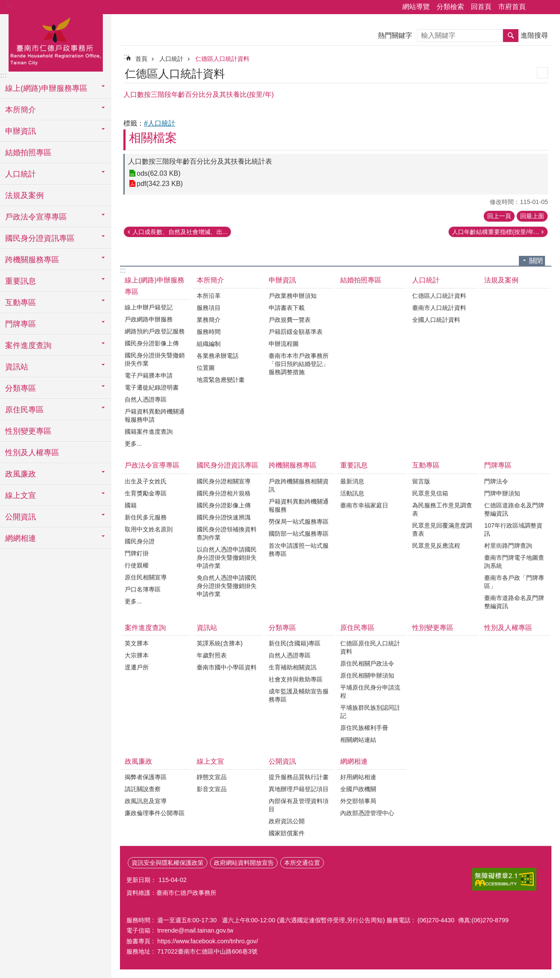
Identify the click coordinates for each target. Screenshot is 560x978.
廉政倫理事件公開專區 (155, 813)
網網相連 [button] (21, 538)
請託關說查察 (143, 789)
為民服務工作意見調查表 (442, 509)
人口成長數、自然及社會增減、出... (180, 232)
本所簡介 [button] (21, 110)
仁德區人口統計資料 (222, 59)
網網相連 (354, 761)
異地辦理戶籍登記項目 (299, 789)
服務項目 (209, 308)
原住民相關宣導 (146, 577)
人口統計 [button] (21, 174)
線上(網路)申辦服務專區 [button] (46, 88)
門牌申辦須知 (502, 493)
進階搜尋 (534, 35)
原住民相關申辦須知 (367, 675)
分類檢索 (450, 7)
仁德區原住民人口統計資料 (370, 647)
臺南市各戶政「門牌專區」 (514, 582)
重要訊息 (354, 465)
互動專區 (426, 465)
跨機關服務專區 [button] (32, 260)
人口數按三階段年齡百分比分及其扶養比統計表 (200, 161)
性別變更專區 (28, 431)
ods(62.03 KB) (159, 173)
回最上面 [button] (532, 216)
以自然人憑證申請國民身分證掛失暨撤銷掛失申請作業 (227, 558)
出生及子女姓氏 (146, 481)
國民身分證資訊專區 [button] (40, 238)
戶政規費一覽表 (290, 320)
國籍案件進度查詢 (149, 432)
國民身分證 (140, 541)
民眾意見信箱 (430, 493)
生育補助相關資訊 (293, 667)
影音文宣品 (212, 789)
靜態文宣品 (212, 777)
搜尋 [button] (511, 36)
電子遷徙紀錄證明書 (152, 387)
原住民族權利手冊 (364, 728)
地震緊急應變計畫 (221, 380)
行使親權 (137, 565)
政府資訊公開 (287, 821)
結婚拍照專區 (28, 153)
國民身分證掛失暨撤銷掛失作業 (155, 359)
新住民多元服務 (146, 517)
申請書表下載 (287, 308)
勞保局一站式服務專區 (299, 522)
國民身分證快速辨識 (224, 517)
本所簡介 (210, 280)
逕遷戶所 (137, 667)
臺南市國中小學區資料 (227, 667)
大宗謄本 (137, 655)
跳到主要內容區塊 (4, 4)
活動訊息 (352, 493)
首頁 (141, 59)
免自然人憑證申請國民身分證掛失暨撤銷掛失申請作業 (227, 586)
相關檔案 (153, 138)
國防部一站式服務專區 (299, 534)
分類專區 (282, 628)
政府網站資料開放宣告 (244, 863)
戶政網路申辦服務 (149, 319)
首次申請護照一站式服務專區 (299, 550)
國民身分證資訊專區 (228, 465)
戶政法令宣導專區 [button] (36, 217)
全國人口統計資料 (436, 320)
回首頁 (481, 7)
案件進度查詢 (145, 628)
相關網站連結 (358, 740)
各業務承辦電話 (218, 356)
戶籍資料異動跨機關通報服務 (299, 505)
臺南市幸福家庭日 (364, 505)
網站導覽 (416, 7)
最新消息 (352, 481)
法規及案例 (24, 195)
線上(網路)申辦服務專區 (154, 286)
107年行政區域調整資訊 (513, 529)
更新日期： (141, 880)
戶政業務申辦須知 (293, 296)
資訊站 (207, 628)
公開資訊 (282, 761)
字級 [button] (548, 7)
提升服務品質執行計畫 (299, 777)
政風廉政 (138, 761)
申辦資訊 (282, 280)
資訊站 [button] (17, 367)
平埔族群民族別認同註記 (370, 712)
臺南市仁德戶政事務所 (56, 42)
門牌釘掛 (137, 553)
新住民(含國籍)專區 (295, 643)
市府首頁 (512, 7)
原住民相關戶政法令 (367, 663)
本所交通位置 (302, 863)
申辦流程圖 (284, 344)
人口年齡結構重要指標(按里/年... (496, 232)
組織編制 (209, 344)
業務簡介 (209, 320)
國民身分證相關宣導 (224, 481)
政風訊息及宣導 (146, 801)
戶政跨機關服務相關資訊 (299, 485)
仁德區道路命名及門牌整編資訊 (514, 509)
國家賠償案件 (287, 833)
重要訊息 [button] (21, 281)
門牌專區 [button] (21, 324)
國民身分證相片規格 (224, 493)
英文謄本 (137, 643)
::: (9, 5)
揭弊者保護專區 (146, 777)
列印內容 (542, 73)
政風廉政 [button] (21, 474)
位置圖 (206, 368)
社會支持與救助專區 (296, 679)
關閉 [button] (536, 261)
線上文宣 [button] (21, 495)
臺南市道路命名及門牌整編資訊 (514, 602)
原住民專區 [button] (24, 410)
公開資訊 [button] (21, 517)
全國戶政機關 (358, 789)
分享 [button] (536, 7)
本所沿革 (209, 296)
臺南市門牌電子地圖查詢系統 (514, 562)
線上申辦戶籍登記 (149, 307)
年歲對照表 (212, 655)
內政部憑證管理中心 (367, 813)
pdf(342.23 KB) (160, 184)
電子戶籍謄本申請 (149, 375)
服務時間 (209, 332)
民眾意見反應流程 (436, 546)
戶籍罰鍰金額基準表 (296, 332)
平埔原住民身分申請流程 (370, 691)
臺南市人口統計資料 (439, 308)
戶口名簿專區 (143, 589)
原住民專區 (357, 628)
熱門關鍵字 (395, 35)
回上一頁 (499, 216)
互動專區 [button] (21, 303)
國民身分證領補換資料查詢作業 (227, 533)
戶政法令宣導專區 (152, 465)
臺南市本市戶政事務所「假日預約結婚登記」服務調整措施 (299, 364)
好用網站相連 (358, 777)
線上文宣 (210, 761)
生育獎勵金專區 (146, 493)
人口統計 (171, 59)
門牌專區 (498, 465)
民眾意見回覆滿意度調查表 (442, 529)
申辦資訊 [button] (21, 131)
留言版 (421, 481)
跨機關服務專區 (293, 465)
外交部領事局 (358, 801)
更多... (133, 444)
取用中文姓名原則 (149, 529)
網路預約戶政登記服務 (155, 331)
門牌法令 (496, 481)
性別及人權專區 (32, 453)
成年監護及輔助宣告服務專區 (299, 695)
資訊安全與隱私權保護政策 (168, 863)
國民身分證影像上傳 (152, 343)
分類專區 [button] (21, 388)
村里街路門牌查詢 (508, 546)
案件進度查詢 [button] (28, 345)
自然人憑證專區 (146, 399)
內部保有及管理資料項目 (299, 805)
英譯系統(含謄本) (220, 643)
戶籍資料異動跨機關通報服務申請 (155, 415)
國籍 (131, 505)
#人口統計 (160, 123)
